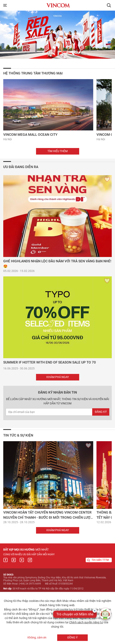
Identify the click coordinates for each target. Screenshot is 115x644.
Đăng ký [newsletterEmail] (101, 412)
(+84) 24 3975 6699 (30, 584)
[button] (109, 5)
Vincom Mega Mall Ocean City (30, 135)
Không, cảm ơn (37, 638)
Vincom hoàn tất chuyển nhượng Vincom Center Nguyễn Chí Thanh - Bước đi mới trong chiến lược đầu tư (48, 517)
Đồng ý (72, 637)
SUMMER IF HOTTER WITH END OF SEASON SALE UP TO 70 (50, 362)
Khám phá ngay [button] (58, 377)
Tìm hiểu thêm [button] (57, 151)
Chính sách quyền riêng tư (86, 622)
